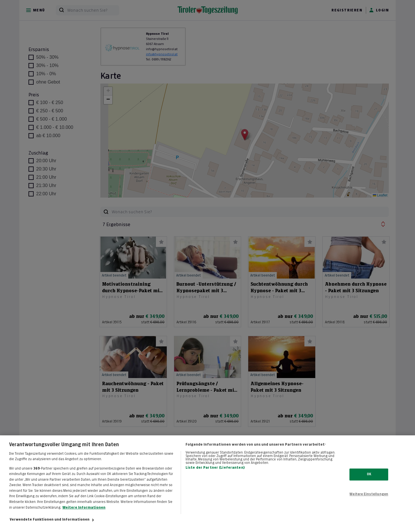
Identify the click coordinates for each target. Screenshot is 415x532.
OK (369, 480)
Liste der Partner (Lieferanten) (215, 473)
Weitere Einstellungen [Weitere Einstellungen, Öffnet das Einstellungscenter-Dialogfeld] (369, 500)
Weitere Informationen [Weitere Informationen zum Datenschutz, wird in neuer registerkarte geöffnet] (84, 513)
